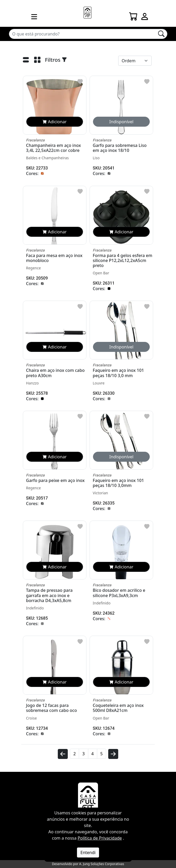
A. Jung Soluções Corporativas (102, 864)
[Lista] (26, 61)
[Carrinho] (133, 15)
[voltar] (63, 756)
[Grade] (37, 61)
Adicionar (55, 122)
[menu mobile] (34, 17)
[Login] (145, 15)
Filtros (56, 60)
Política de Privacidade (100, 838)
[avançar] (113, 756)
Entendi (88, 852)
